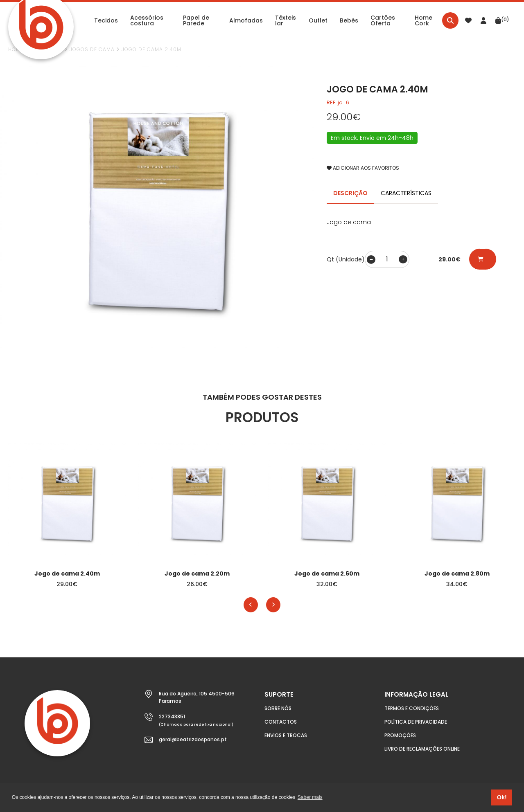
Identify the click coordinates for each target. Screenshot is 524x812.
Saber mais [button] (310, 797)
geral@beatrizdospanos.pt (193, 739)
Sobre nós (278, 708)
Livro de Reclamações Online (422, 749)
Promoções (400, 735)
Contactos (281, 722)
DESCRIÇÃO (350, 193)
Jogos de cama (92, 49)
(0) (502, 20)
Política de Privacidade (416, 722)
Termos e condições (412, 708)
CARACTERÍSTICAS (406, 193)
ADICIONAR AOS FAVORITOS (363, 168)
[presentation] (251, 605)
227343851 (172, 716)
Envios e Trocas (286, 735)
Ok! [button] (502, 797)
